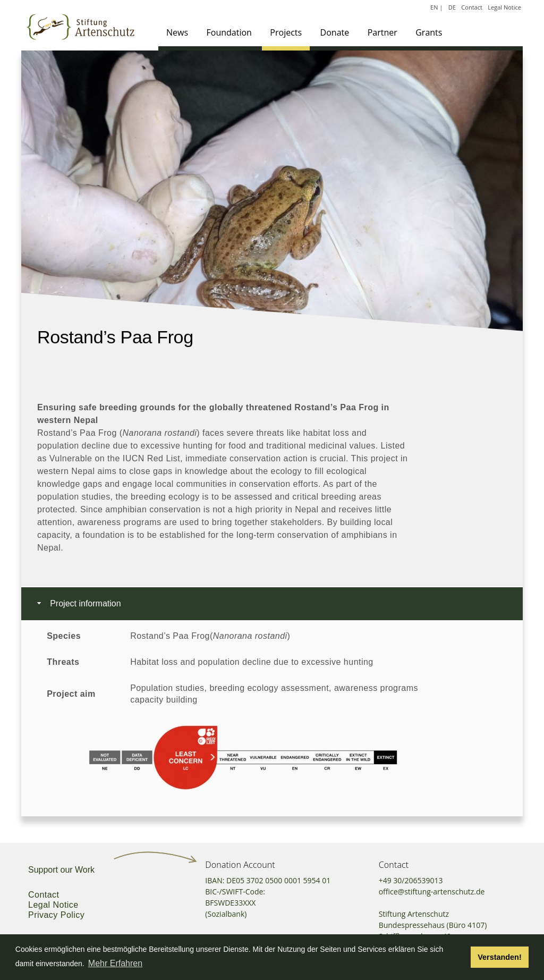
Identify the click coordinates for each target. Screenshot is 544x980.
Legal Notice (504, 7)
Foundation (229, 32)
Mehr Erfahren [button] (115, 963)
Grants (429, 32)
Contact (472, 7)
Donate (335, 32)
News (177, 32)
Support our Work (61, 870)
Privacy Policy (56, 915)
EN (434, 7)
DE (452, 7)
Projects (286, 32)
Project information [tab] (78, 603)
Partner (382, 32)
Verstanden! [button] (499, 957)
